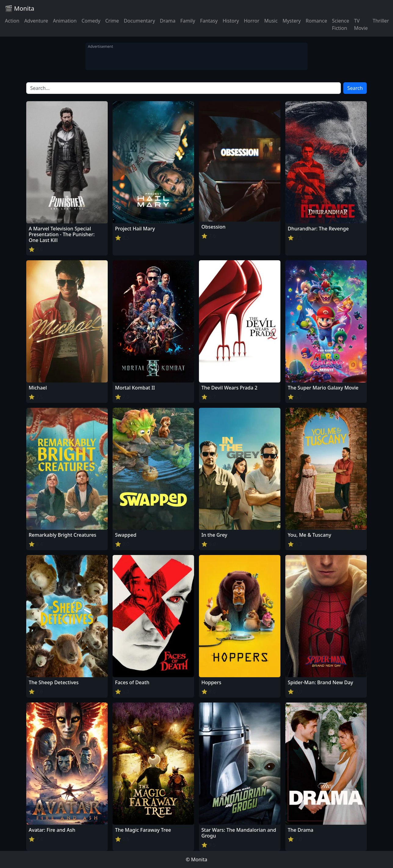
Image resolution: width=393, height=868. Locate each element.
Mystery (292, 21)
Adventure (36, 21)
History (231, 21)
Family (188, 21)
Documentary (139, 21)
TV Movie (361, 24)
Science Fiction (341, 24)
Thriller (381, 21)
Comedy (91, 21)
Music (271, 21)
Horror (252, 21)
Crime (112, 21)
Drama (168, 21)
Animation (65, 21)
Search (355, 88)
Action (12, 21)
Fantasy (209, 21)
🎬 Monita (20, 8)
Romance (316, 21)
